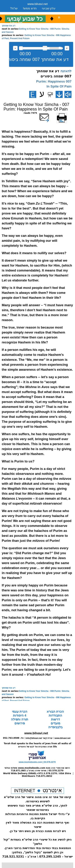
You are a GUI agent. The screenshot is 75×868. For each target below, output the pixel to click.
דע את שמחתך (9, 26)
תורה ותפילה (20, 719)
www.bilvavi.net (38, 4)
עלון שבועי (49, 8)
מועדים (55, 723)
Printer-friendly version (66, 115)
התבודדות (55, 716)
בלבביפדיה (55, 727)
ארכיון (51, 13)
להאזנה (15, 48)
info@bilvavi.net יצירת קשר (39, 738)
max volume (67, 48)
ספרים (38, 13)
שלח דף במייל (49, 113)
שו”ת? (14, 8)
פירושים (20, 723)
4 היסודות (20, 716)
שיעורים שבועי (19, 13)
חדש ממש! (30, 8)
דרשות (55, 719)
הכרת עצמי (20, 712)
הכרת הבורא (55, 712)
